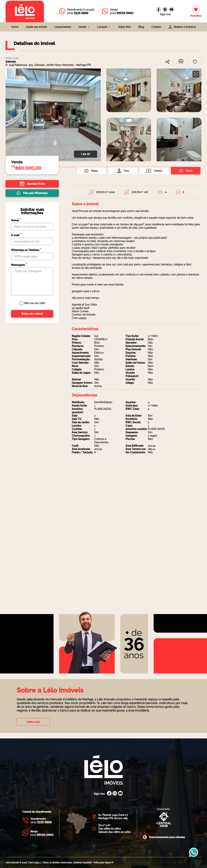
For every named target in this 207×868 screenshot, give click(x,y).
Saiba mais (33, 722)
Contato (156, 27)
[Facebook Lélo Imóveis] (109, 794)
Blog (141, 27)
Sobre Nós (124, 27)
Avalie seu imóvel (36, 27)
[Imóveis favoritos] (196, 12)
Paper (109, 863)
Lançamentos (63, 27)
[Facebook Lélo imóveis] (159, 9)
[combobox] (84, 27)
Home (15, 27)
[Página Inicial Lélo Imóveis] (103, 770)
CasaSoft (87, 863)
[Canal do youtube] (172, 9)
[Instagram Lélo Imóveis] (165, 9)
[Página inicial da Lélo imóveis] (25, 12)
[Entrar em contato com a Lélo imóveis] (77, 12)
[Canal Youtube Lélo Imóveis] (120, 794)
